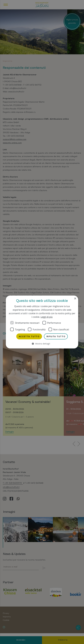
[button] (42, 344)
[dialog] (42, 322)
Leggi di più (47, 317)
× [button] (75, 299)
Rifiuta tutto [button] (56, 336)
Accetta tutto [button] (29, 336)
